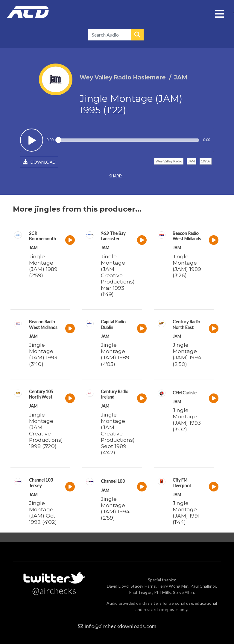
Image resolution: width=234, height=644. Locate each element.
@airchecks (54, 590)
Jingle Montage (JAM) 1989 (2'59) (43, 266)
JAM (192, 161)
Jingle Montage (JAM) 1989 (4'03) (115, 354)
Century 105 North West (41, 394)
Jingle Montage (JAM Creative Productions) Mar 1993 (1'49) (118, 275)
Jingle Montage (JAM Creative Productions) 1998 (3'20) (46, 430)
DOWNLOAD (39, 162)
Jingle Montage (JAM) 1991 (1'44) (186, 512)
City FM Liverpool (182, 483)
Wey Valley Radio (169, 161)
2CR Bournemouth (42, 236)
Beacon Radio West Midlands (187, 236)
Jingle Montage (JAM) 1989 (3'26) (187, 266)
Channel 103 (113, 481)
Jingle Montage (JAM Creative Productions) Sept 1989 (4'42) (118, 434)
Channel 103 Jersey (41, 483)
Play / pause (32, 140)
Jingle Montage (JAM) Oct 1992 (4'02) (43, 512)
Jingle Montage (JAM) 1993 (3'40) (43, 354)
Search (137, 35)
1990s (206, 161)
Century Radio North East (186, 324)
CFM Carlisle (185, 393)
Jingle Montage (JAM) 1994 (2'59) (115, 508)
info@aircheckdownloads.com (120, 626)
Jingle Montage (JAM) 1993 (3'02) (187, 420)
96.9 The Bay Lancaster (113, 236)
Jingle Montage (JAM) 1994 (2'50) (187, 354)
